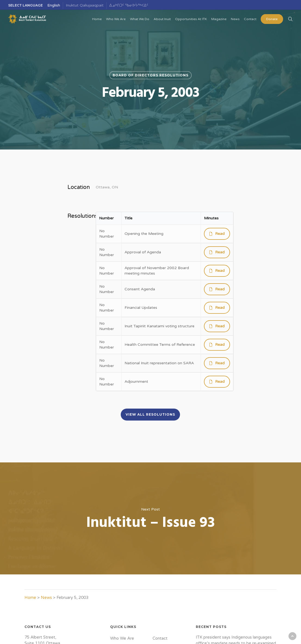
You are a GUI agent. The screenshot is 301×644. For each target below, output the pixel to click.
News (46, 598)
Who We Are (122, 638)
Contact (160, 638)
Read (220, 234)
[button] (150, 415)
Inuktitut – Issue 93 (150, 518)
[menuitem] (54, 6)
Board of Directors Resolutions (150, 75)
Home (30, 598)
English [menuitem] (54, 5)
